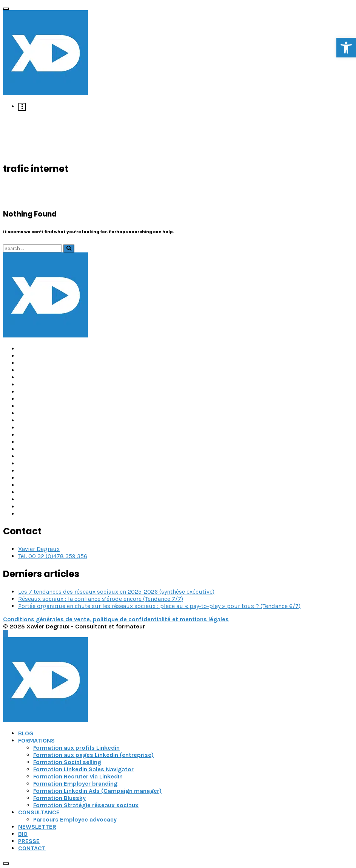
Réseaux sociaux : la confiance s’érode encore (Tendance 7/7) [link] (101, 599)
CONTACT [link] (32, 848)
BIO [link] (23, 834)
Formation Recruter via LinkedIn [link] (78, 776)
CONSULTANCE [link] (39, 812)
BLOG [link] (26, 733)
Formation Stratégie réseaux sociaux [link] (86, 805)
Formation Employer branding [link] (75, 784)
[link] (346, 48)
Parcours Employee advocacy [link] (75, 819)
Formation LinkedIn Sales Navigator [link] (83, 769)
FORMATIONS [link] (36, 740)
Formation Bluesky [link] (59, 798)
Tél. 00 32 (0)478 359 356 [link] (53, 556)
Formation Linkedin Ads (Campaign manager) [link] (97, 791)
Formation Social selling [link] (67, 762)
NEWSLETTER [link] (37, 827)
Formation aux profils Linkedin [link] (76, 748)
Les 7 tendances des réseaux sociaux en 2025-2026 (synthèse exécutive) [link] (116, 592)
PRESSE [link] (29, 841)
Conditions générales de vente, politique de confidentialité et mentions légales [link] (116, 619)
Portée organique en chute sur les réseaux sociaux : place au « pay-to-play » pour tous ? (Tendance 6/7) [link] (159, 606)
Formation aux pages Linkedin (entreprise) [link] (93, 755)
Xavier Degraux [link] (39, 549)
